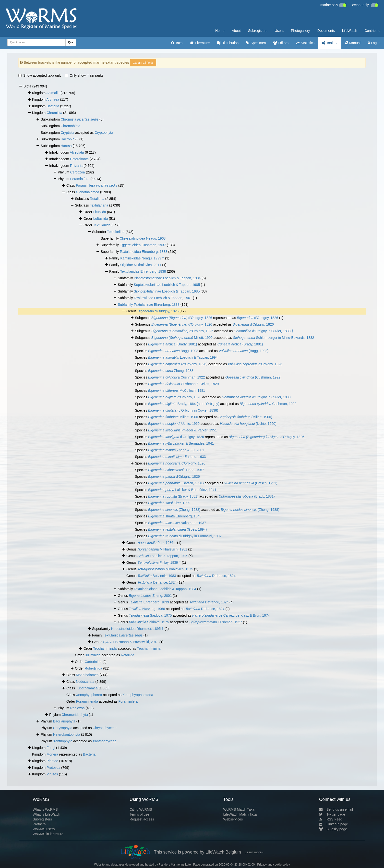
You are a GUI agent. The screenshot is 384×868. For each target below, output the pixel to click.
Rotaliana (97, 199)
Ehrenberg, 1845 (175, 516)
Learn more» (254, 852)
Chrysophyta (63, 728)
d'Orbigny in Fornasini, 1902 (185, 536)
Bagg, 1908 (173, 351)
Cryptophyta (104, 133)
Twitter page (332, 814)
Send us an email (336, 809)
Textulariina (116, 232)
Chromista (54, 113)
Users (279, 31)
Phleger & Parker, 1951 (183, 430)
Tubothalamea (87, 688)
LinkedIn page (334, 824)
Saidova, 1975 (150, 615)
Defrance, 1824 (216, 576)
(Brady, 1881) (173, 344)
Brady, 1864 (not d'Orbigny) (184, 404)
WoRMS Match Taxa (239, 809)
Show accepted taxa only (40, 75)
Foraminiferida (87, 701)
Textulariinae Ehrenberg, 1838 (157, 305)
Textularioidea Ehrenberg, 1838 (144, 252)
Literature (200, 43)
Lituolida (100, 212)
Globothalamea (88, 192)
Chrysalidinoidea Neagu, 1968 (143, 238)
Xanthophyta (63, 741)
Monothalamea (87, 675)
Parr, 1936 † (157, 543)
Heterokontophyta (67, 734)
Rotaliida (128, 655)
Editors (281, 43)
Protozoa (53, 768)
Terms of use (139, 814)
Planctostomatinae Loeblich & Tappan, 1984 (167, 278)
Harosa (66, 146)
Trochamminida (105, 648)
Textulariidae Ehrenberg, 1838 (143, 271)
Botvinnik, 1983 (157, 576)
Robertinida (94, 668)
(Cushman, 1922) (253, 377)
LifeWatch (350, 31)
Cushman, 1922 (177, 377)
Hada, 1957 (176, 470)
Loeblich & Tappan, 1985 (162, 556)
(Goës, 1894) (178, 529)
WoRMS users (44, 829)
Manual (353, 43)
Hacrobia (68, 139)
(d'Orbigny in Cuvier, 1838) (183, 410)
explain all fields (143, 63)
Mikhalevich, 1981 (162, 549)
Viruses (52, 774)
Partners (39, 824)
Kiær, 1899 (169, 503)
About (236, 31)
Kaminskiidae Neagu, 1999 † (142, 258)
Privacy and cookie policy (274, 865)
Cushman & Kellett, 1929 (184, 384)
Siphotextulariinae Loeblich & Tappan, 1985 (167, 291)
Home (220, 31)
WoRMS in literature (48, 834)
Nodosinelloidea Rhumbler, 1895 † (137, 629)
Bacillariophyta (64, 721)
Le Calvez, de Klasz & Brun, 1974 (231, 615)
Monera (52, 754)
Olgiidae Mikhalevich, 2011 (141, 265)
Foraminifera (80, 179)
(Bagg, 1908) (244, 351)
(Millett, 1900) (245, 417)
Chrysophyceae (104, 728)
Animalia (53, 93)
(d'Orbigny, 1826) (178, 364)
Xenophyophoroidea (138, 695)
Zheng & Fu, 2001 (176, 450)
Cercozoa (78, 172)
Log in (374, 43)
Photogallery (300, 31)
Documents (326, 31)
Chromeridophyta (75, 715)
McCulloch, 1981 (177, 391)
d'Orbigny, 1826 (158, 311)
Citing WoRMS (141, 809)
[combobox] (36, 42)
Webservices (233, 819)
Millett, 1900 (182, 338)
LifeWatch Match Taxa (240, 814)
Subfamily (126, 305)
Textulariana (99, 205)
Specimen (256, 43)
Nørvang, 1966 (147, 609)
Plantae (52, 761)
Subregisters (258, 31)
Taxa (177, 43)
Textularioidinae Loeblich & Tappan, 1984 (165, 589)
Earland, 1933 (177, 457)
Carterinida (93, 662)
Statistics (305, 43)
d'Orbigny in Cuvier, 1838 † (264, 331)
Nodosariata (85, 682)
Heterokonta (79, 159)
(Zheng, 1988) (174, 510)
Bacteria (53, 106)
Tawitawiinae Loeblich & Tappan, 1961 (163, 298)
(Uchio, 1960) (248, 424)
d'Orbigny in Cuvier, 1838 (256, 397)
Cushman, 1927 (216, 622)
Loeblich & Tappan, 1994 (183, 357)
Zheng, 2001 (150, 596)
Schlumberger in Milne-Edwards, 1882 (274, 338)
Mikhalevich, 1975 (165, 569)
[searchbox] (36, 42)
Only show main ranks (84, 75)
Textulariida (102, 225)
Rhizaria (76, 166)
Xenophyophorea (89, 695)
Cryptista (67, 133)
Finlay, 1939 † (159, 562)
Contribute (372, 31)
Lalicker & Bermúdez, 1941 (181, 443)
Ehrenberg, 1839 (149, 602)
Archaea (53, 99)
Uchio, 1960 (174, 424)
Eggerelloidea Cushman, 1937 (143, 245)
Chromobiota (71, 126)
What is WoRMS (45, 809)
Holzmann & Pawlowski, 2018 (131, 642)
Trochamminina (149, 648)
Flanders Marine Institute (175, 865)
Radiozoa (78, 708)
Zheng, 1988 (171, 371)
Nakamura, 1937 (177, 523)
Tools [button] (330, 43)
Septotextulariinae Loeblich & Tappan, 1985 (167, 285)
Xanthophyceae (104, 741)
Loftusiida (101, 219)
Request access (142, 819)
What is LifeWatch (46, 814)
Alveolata (77, 152)
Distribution (228, 43)
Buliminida (93, 655)
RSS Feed (331, 819)
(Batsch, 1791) (176, 483)
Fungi (51, 748)
